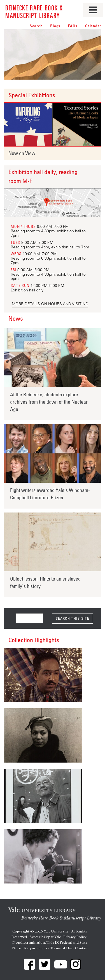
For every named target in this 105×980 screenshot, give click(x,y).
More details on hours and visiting (50, 304)
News (16, 318)
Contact (81, 948)
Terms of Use (61, 948)
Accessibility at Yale (45, 937)
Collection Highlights (34, 640)
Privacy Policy (75, 937)
